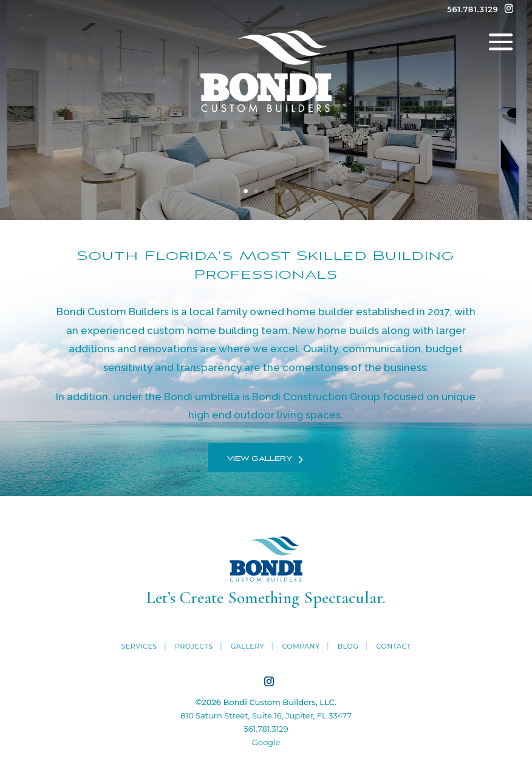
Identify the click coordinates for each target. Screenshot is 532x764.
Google (266, 742)
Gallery (247, 646)
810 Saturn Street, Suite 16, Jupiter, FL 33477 (266, 715)
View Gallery (260, 459)
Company (301, 646)
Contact (393, 646)
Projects (194, 646)
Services (139, 646)
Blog (348, 646)
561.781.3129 (266, 729)
